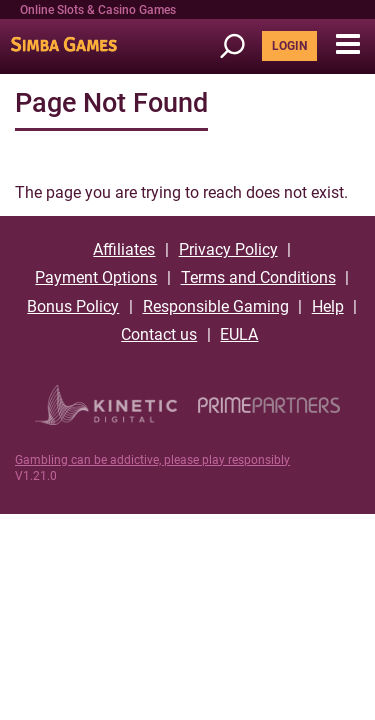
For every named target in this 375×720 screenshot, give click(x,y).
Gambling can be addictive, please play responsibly (152, 460)
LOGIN (289, 46)
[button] (347, 45)
